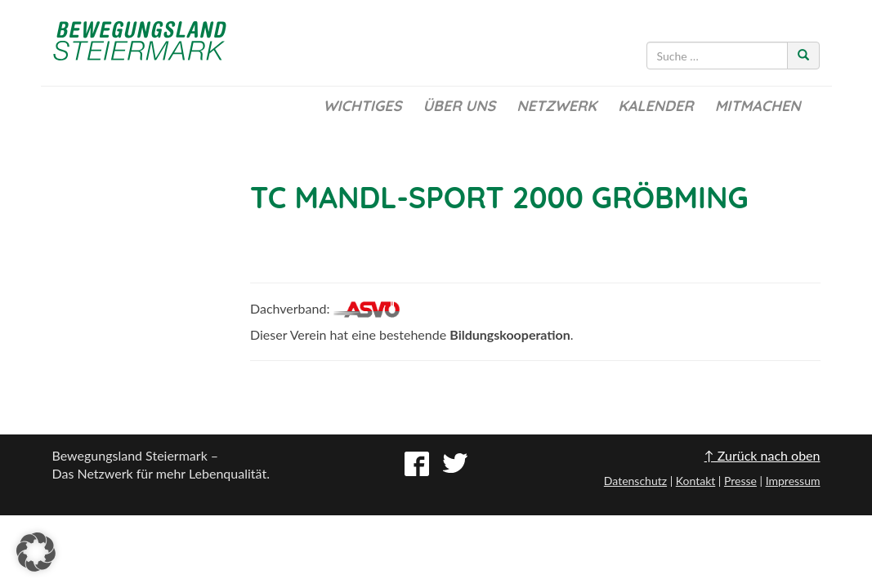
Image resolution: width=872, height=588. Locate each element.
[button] (36, 552)
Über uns (459, 106)
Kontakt (696, 481)
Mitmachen (758, 106)
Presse (740, 481)
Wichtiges (362, 106)
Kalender (655, 106)
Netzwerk (557, 106)
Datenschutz (635, 481)
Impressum (793, 481)
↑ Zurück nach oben (762, 455)
